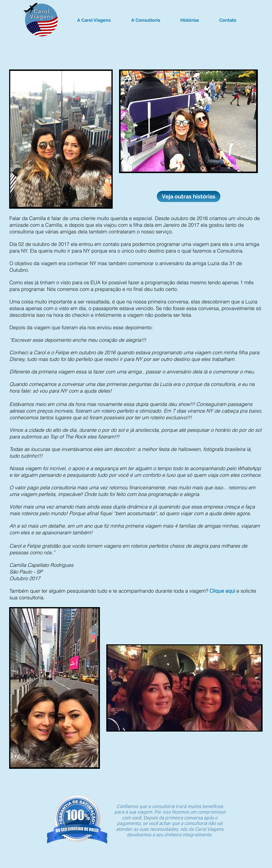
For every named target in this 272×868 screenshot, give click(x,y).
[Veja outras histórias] (189, 196)
